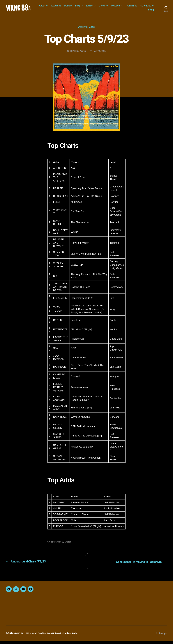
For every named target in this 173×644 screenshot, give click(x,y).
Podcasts (132, 7)
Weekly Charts (86, 30)
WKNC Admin (80, 54)
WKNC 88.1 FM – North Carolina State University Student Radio (47, 636)
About (59, 7)
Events (106, 7)
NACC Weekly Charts (61, 545)
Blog (94, 7)
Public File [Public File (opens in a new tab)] (148, 7)
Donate (85, 7)
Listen (118, 7)
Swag (151, 11)
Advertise (73, 7)
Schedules (137, 11)
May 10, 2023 (100, 54)
